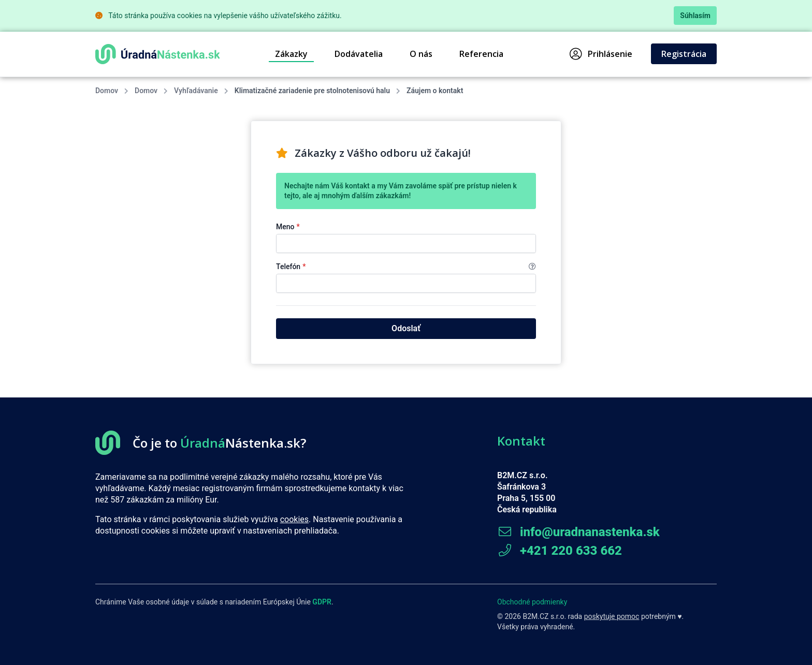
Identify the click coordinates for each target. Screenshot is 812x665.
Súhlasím (695, 16)
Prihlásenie (601, 54)
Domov (107, 91)
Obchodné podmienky (532, 602)
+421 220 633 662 (560, 551)
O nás (421, 54)
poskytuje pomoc (612, 616)
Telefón (406, 267)
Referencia (481, 54)
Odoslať (406, 328)
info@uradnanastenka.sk (578, 532)
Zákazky (291, 54)
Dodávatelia (359, 54)
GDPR (322, 602)
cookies (294, 519)
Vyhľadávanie (196, 91)
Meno (288, 227)
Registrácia (684, 54)
